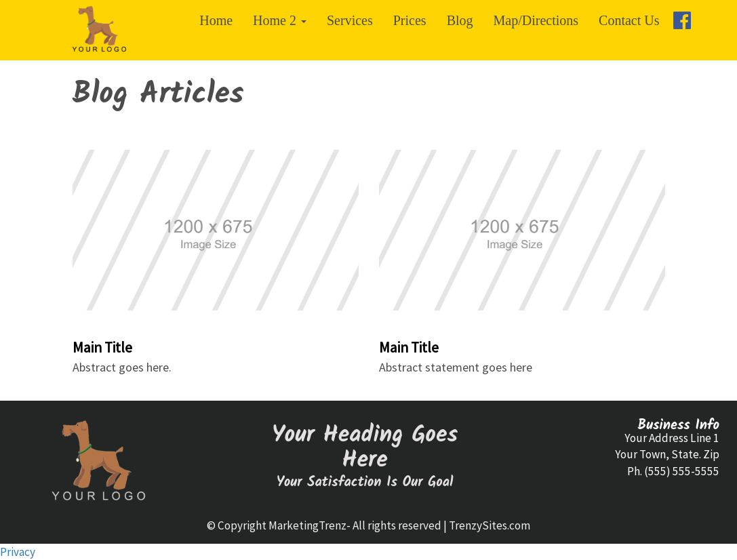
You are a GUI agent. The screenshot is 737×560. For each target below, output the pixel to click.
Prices (410, 20)
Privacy (18, 552)
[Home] (100, 30)
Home (216, 20)
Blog (460, 20)
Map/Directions (536, 20)
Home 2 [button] (280, 20)
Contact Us (629, 20)
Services (350, 20)
